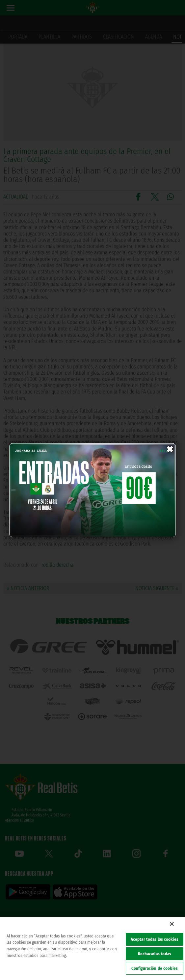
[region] (92, 948)
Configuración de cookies (155, 968)
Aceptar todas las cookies (155, 939)
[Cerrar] (172, 924)
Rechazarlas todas (155, 954)
